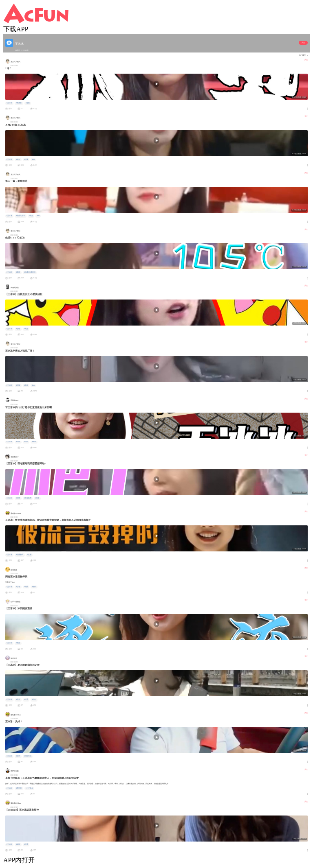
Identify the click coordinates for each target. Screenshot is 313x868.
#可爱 (26, 700)
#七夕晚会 (29, 788)
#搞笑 (18, 498)
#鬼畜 (28, 103)
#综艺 (18, 756)
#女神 (18, 844)
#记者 (18, 587)
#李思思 (19, 788)
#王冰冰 (9, 103)
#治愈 (34, 700)
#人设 (18, 442)
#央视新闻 (28, 498)
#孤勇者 (19, 103)
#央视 (26, 587)
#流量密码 (20, 555)
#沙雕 (18, 329)
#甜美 (18, 700)
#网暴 (34, 442)
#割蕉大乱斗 (20, 216)
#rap (33, 160)
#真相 (29, 555)
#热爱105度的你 (30, 272)
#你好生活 (28, 756)
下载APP (16, 29)
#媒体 (34, 587)
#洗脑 (26, 160)
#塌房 (26, 442)
